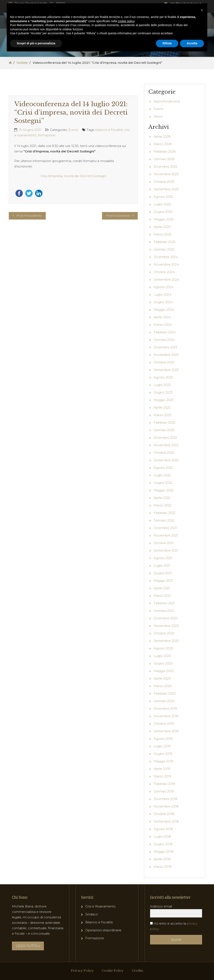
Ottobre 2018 (164, 814)
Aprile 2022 (162, 498)
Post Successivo (118, 216)
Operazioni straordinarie (103, 930)
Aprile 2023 (162, 407)
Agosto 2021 (163, 558)
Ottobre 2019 (164, 724)
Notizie (22, 63)
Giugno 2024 (163, 302)
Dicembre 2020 (166, 618)
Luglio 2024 (162, 295)
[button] (202, 10)
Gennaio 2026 (164, 159)
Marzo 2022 (162, 505)
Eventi (73, 130)
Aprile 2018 (162, 859)
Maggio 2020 (164, 671)
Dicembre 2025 (166, 167)
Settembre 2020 (166, 641)
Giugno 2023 (163, 392)
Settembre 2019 (166, 731)
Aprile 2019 (162, 769)
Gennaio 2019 (164, 791)
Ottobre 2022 (164, 453)
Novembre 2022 (166, 445)
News (158, 116)
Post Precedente (29, 216)
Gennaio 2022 (164, 520)
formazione (47, 135)
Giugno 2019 (163, 754)
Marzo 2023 (162, 415)
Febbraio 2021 (164, 603)
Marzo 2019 (162, 776)
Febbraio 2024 (165, 332)
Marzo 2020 (163, 686)
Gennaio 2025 (164, 249)
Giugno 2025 (163, 212)
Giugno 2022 (163, 483)
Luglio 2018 (162, 836)
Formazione (95, 938)
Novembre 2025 (166, 174)
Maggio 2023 (164, 400)
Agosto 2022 (163, 468)
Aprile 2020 (162, 678)
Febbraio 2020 (165, 693)
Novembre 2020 (166, 626)
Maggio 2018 (164, 852)
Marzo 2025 (163, 234)
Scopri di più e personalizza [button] (36, 43)
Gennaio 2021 (164, 611)
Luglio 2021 (162, 565)
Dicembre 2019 (165, 708)
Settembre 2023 (166, 370)
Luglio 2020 (162, 656)
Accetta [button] (192, 43)
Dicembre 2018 (165, 799)
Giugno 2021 (163, 573)
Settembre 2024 (166, 279)
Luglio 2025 (162, 204)
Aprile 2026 (162, 136)
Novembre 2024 (166, 264)
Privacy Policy (82, 971)
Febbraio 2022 (164, 513)
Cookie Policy (113, 971)
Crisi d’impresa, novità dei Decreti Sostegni (73, 176)
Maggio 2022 (164, 490)
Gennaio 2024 (164, 340)
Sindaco (92, 914)
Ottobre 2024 (164, 272)
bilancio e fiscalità (109, 130)
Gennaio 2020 (164, 701)
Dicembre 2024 (166, 257)
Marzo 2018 (162, 867)
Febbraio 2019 (164, 784)
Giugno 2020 (163, 663)
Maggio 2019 (163, 761)
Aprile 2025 (162, 227)
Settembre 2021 (166, 550)
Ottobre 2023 (164, 362)
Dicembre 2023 (165, 347)
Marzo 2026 (163, 144)
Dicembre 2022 (165, 438)
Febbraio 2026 (165, 151)
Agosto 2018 (163, 829)
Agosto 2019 (163, 739)
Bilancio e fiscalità (99, 922)
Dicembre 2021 (165, 528)
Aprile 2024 (162, 317)
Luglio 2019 (162, 746)
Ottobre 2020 (164, 633)
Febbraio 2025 (165, 242)
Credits (138, 971)
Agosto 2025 (163, 197)
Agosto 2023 (163, 377)
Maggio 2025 (164, 219)
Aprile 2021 (162, 588)
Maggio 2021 (163, 581)
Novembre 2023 (166, 355)
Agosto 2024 (163, 287)
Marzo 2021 (162, 596)
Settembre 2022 (166, 460)
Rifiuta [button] (167, 43)
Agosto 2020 (163, 648)
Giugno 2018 (163, 844)
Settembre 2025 (166, 189)
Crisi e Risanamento (100, 906)
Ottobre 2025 (164, 182)
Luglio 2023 (162, 385)
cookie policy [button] (126, 21)
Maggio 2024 (164, 310)
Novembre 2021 (166, 535)
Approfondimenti (167, 101)
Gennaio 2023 (164, 430)
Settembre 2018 (166, 821)
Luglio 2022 (162, 475)
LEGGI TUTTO (28, 946)
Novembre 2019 (166, 716)
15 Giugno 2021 (30, 130)
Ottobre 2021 (164, 543)
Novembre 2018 (166, 806)
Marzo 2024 (163, 325)
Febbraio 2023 (164, 422)
